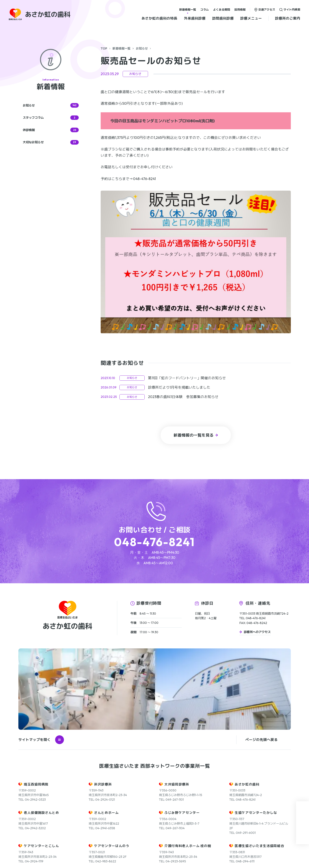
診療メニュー (251, 18)
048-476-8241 (154, 542)
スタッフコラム (51, 118)
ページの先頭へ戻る (261, 662)
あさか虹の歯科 (247, 706)
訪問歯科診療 (223, 18)
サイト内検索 (292, 10)
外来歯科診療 (195, 18)
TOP (104, 48)
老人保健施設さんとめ (41, 735)
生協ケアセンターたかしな (256, 735)
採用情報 (240, 10)
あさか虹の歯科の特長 (159, 18)
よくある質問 (222, 10)
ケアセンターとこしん (41, 768)
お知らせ (142, 48)
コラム (205, 10)
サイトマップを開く (41, 662)
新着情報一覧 (188, 10)
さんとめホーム (106, 735)
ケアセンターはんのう (112, 768)
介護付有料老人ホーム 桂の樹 (188, 768)
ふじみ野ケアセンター (182, 735)
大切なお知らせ (51, 142)
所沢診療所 (103, 706)
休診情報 (51, 130)
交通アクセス (267, 10)
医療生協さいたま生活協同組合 (259, 768)
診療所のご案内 (288, 18)
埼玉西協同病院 (36, 706)
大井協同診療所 (177, 706)
